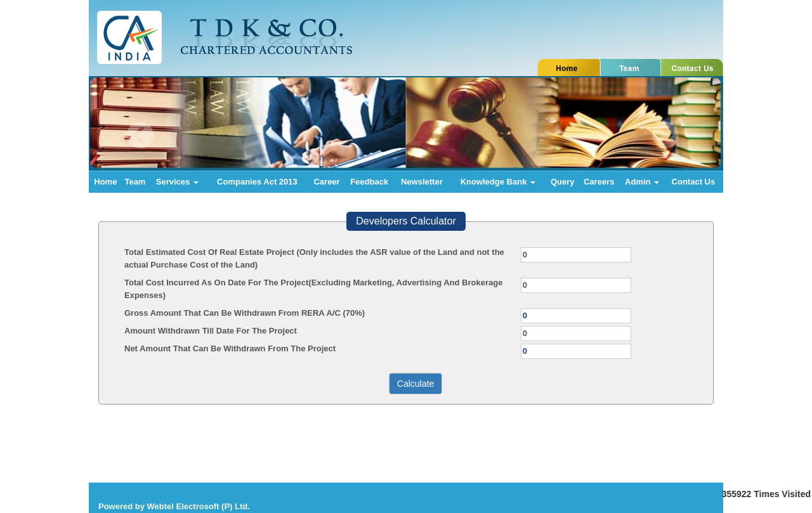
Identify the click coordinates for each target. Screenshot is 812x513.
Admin (642, 182)
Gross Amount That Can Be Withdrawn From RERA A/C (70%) (245, 313)
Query (563, 182)
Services (177, 182)
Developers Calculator (406, 221)
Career (326, 182)
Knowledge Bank (498, 182)
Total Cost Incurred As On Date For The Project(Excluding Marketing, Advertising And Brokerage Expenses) (313, 289)
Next (665, 135)
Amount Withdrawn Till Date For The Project (211, 331)
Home (105, 182)
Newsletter (422, 182)
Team (135, 182)
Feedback (369, 182)
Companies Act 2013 (257, 182)
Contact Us (694, 182)
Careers (599, 182)
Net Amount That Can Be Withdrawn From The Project (230, 348)
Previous (141, 135)
